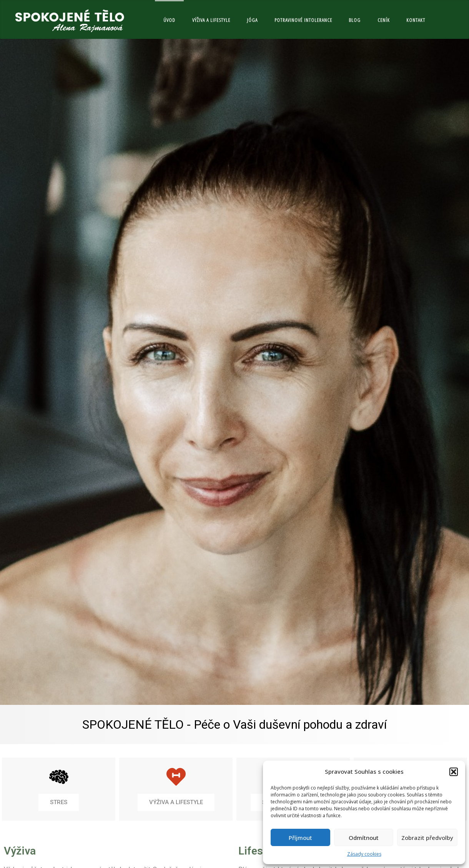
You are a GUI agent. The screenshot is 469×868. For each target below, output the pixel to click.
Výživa (20, 851)
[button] (454, 772)
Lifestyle (259, 851)
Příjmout (300, 838)
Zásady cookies (364, 854)
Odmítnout (364, 838)
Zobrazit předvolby (427, 838)
